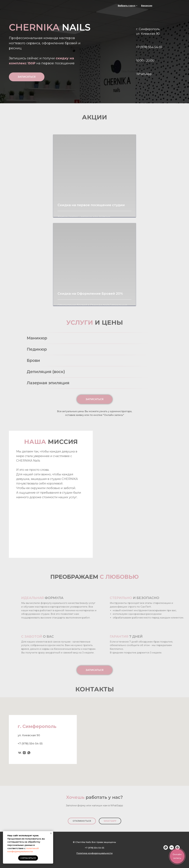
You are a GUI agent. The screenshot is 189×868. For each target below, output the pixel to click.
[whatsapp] (29, 753)
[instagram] (24, 753)
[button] (147, 6)
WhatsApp (144, 74)
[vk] (20, 753)
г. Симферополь (148, 29)
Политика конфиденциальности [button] (94, 853)
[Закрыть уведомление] (51, 833)
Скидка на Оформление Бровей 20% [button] (90, 294)
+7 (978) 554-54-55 (149, 47)
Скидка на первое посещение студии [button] (91, 205)
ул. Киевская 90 (148, 34)
